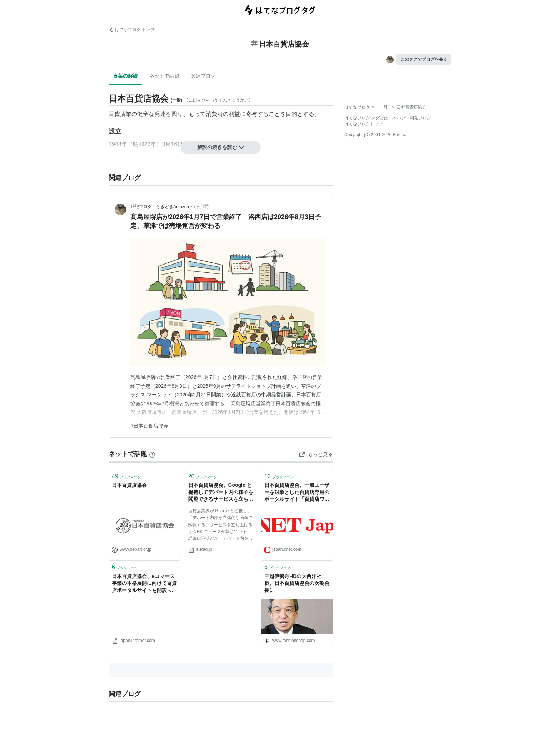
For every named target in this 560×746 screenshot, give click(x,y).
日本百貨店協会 (129, 485)
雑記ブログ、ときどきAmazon (160, 207)
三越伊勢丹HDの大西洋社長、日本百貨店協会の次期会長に (297, 583)
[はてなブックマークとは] (152, 454)
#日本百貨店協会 (149, 426)
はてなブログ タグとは (366, 118)
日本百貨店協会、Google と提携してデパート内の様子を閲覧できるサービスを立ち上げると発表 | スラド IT (221, 493)
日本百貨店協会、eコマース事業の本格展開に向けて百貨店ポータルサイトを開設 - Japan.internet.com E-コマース (144, 584)
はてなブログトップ (364, 124)
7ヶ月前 (201, 207)
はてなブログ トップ (132, 30)
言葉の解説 (125, 76)
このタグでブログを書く (424, 59)
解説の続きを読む (221, 147)
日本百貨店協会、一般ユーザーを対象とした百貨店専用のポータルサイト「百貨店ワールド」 (297, 493)
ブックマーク (126, 476)
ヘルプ (399, 118)
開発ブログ (420, 118)
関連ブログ (203, 76)
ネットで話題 (164, 76)
